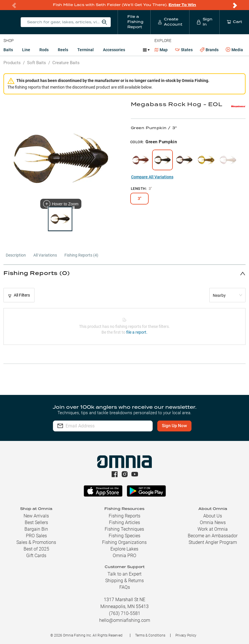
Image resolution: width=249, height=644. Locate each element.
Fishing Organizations (124, 542)
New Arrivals (36, 516)
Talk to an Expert (124, 574)
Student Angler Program (213, 542)
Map (161, 50)
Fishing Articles (124, 522)
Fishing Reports (124, 516)
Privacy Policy (186, 635)
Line (26, 50)
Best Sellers (36, 522)
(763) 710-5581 (125, 613)
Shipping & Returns (124, 581)
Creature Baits (66, 63)
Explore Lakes (124, 549)
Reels (63, 50)
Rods (44, 50)
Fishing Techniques (124, 529)
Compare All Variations (152, 177)
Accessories (114, 50)
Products (12, 63)
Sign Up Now (174, 426)
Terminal (86, 50)
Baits (8, 50)
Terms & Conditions (150, 635)
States (184, 50)
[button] (124, 273)
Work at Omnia (213, 529)
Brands (209, 50)
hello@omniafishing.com (125, 620)
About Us (213, 516)
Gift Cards (36, 556)
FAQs (125, 587)
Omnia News (213, 522)
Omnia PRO (124, 556)
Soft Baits (37, 63)
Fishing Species (124, 536)
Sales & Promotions (36, 542)
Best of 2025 (36, 549)
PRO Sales (36, 536)
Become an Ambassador (213, 536)
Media (234, 50)
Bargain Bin (36, 529)
